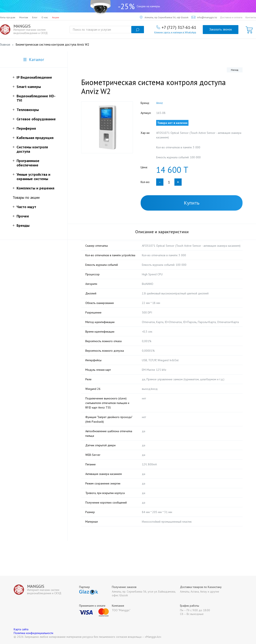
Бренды (23, 225)
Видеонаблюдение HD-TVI (36, 98)
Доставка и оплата (231, 17)
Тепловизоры (28, 110)
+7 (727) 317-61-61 (179, 27)
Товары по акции (26, 197)
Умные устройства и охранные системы (33, 177)
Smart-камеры (29, 87)
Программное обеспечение (28, 163)
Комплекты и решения (35, 188)
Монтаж (24, 17)
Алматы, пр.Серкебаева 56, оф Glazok (164, 17)
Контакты (251, 17)
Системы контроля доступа (32, 149)
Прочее (23, 216)
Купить (192, 203)
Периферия (26, 128)
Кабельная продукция (35, 138)
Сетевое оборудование (36, 119)
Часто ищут (26, 207)
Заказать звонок (221, 29)
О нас (45, 17)
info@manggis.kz (204, 17)
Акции (56, 17)
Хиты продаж (8, 17)
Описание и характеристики (162, 232)
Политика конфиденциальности (33, 633)
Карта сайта (21, 629)
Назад (235, 70)
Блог (35, 17)
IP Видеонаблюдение (34, 77)
